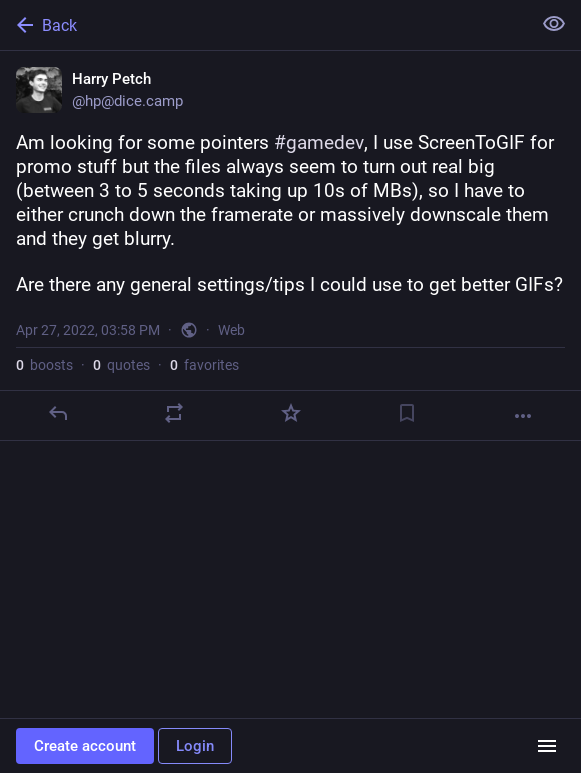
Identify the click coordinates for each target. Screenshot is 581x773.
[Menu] (547, 746)
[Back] (263, 25)
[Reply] (58, 413)
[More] (523, 416)
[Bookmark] (407, 413)
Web (231, 330)
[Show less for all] (554, 24)
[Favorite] (291, 413)
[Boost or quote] (174, 413)
